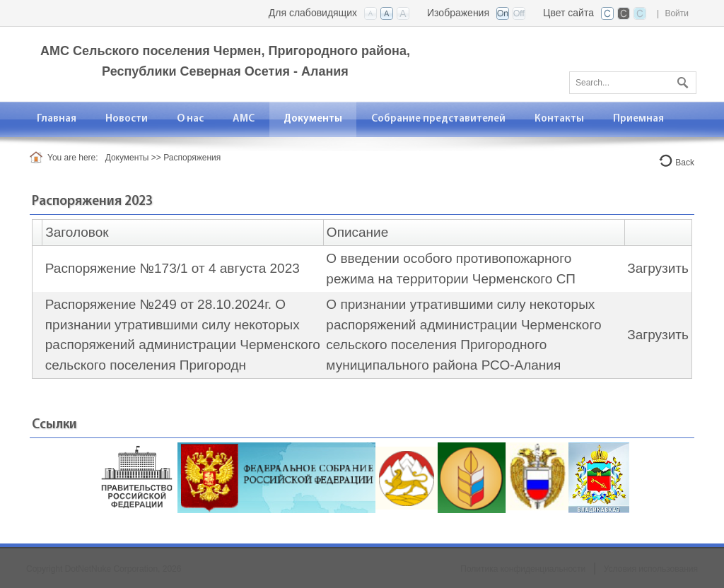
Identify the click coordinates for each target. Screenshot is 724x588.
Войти (677, 13)
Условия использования (651, 569)
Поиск (681, 80)
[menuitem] (191, 119)
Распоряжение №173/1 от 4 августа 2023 (173, 268)
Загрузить (658, 268)
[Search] (633, 83)
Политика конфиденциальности (523, 569)
